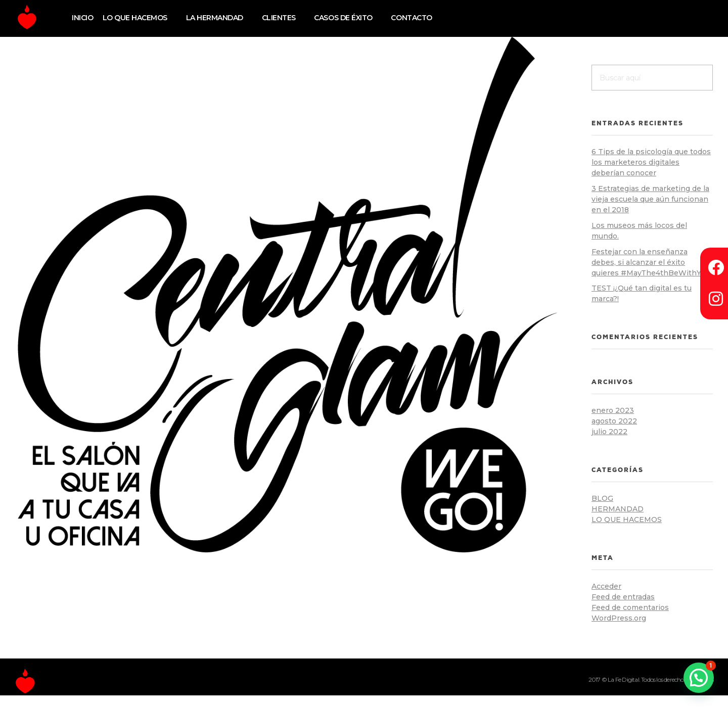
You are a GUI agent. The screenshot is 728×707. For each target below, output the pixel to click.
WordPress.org (619, 618)
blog (602, 498)
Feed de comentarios (630, 607)
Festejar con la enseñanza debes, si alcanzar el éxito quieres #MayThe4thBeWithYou (651, 262)
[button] (699, 678)
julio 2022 (609, 432)
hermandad (618, 509)
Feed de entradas (623, 597)
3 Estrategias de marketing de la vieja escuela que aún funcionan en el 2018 (650, 199)
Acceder (606, 586)
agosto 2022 (614, 421)
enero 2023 (613, 410)
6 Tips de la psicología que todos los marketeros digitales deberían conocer (651, 162)
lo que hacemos (627, 520)
